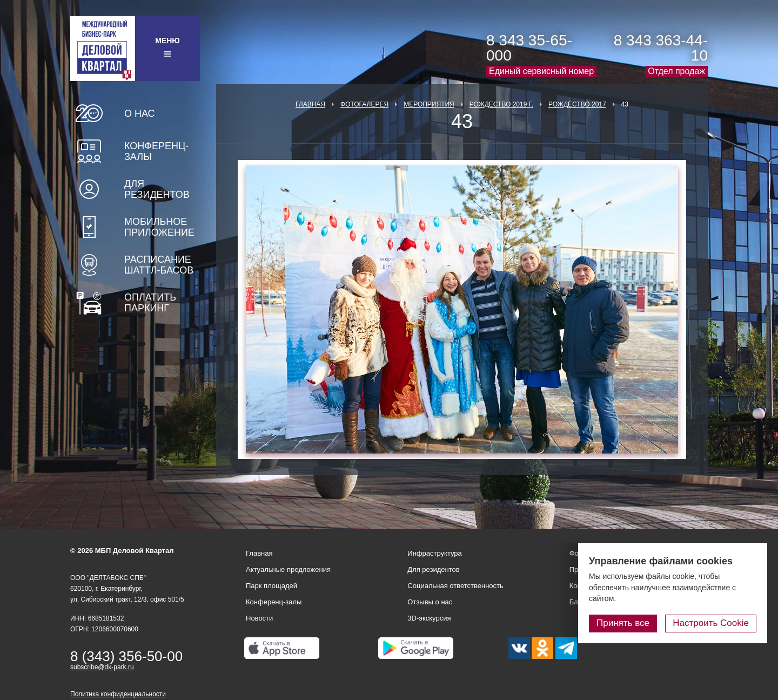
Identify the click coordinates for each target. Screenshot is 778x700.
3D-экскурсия (429, 618)
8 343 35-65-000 (529, 48)
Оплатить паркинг (150, 303)
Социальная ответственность (455, 586)
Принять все (623, 623)
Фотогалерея (364, 104)
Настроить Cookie (711, 623)
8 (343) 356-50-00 (126, 656)
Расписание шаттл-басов (159, 265)
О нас (140, 114)
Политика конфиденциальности (118, 694)
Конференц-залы (156, 151)
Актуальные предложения (288, 569)
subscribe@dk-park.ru (102, 667)
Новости (259, 618)
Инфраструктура (434, 553)
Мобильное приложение (159, 227)
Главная (310, 104)
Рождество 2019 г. (501, 104)
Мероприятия (429, 104)
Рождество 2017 (577, 104)
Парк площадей (271, 586)
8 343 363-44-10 (661, 48)
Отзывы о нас (430, 602)
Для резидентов (157, 189)
